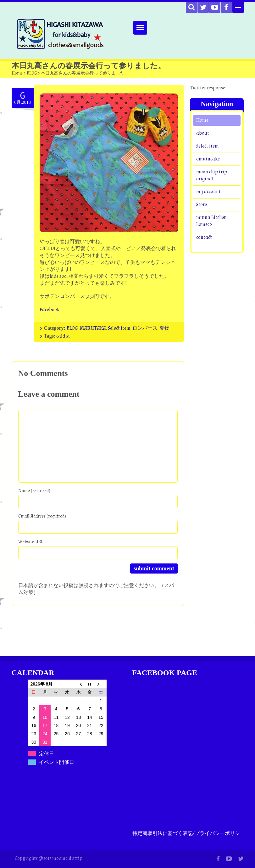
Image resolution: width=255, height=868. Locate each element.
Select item (119, 328)
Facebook (50, 310)
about (203, 133)
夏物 (164, 328)
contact (204, 237)
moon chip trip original (212, 175)
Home (17, 73)
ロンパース (145, 328)
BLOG (32, 73)
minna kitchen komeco (211, 221)
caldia (63, 336)
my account (208, 192)
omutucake (208, 159)
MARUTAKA (93, 328)
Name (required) (34, 491)
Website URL (31, 542)
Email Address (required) (42, 516)
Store (202, 205)
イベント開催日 (57, 762)
